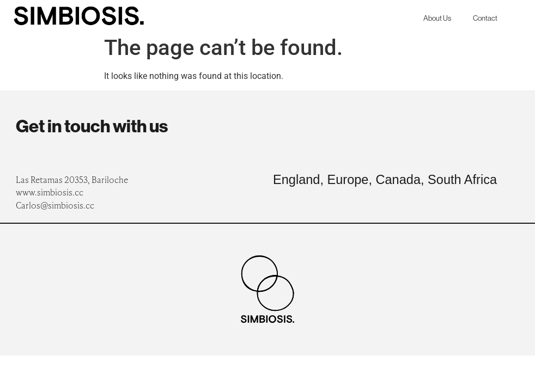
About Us (437, 18)
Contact (485, 18)
